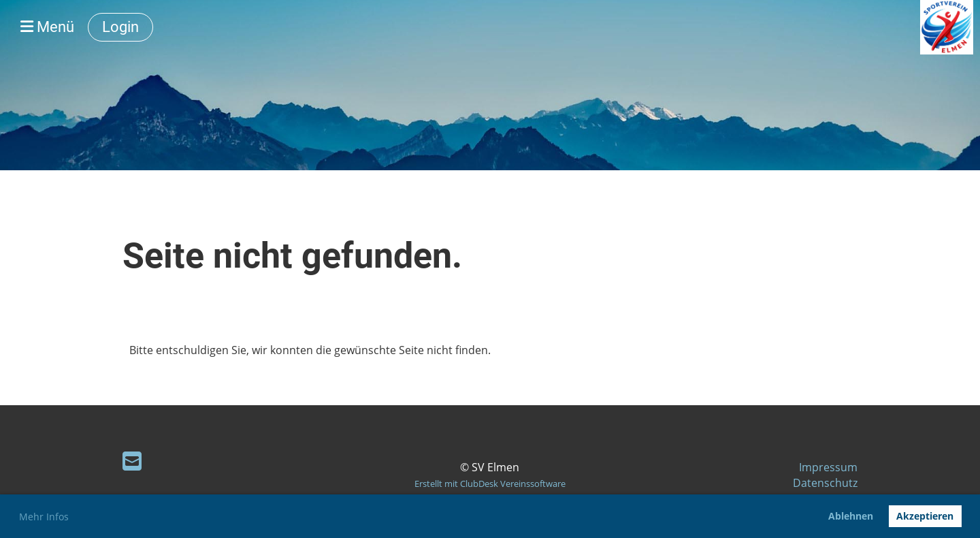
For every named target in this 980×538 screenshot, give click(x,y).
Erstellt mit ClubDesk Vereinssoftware (490, 484)
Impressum (828, 467)
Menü (47, 27)
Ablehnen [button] (851, 516)
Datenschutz (825, 483)
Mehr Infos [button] (44, 517)
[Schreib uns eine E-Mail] (132, 461)
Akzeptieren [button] (925, 516)
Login (120, 27)
